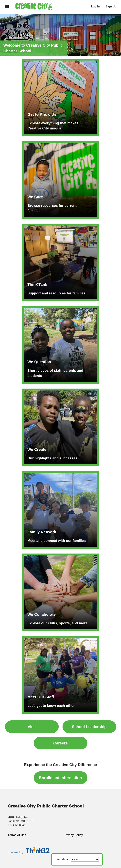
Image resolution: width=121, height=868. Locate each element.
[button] (53, 6)
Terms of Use (17, 835)
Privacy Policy (73, 835)
